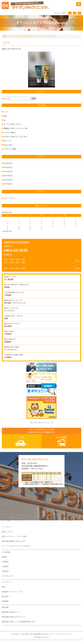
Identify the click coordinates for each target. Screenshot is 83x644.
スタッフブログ (43, 36)
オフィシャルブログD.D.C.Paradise (21, 36)
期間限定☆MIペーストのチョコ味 (15, 128)
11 (53, 221)
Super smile (8, 145)
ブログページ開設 (10, 149)
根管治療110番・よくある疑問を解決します (19, 622)
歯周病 (4, 557)
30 (30, 229)
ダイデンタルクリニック (42, 423)
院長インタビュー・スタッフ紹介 (14, 536)
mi (4, 120)
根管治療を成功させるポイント (14, 617)
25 (53, 226)
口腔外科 (5, 571)
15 (19, 223)
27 (76, 226)
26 (64, 226)
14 (7, 223)
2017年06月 (8, 184)
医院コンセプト (8, 532)
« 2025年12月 (7, 231)
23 (30, 226)
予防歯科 (5, 562)
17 (41, 223)
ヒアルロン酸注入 (10, 132)
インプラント (7, 582)
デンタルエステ (8, 576)
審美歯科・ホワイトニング (12, 592)
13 (76, 221)
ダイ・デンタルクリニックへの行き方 (16, 546)
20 (76, 223)
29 (19, 229)
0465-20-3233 (16, 250)
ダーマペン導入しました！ (13, 124)
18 (53, 223)
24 (41, 226)
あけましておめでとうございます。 (16, 136)
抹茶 (5, 116)
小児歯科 (5, 566)
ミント (6, 112)
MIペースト (8, 141)
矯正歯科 (5, 596)
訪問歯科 (5, 601)
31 (41, 229)
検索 (34, 98)
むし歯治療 (6, 552)
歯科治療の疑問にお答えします (14, 541)
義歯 (3, 587)
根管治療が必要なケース (11, 612)
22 (19, 226)
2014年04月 (8, 163)
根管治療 (5, 607)
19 (64, 223)
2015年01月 (8, 167)
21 (7, 226)
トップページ (7, 527)
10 (41, 221)
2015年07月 (8, 176)
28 (7, 229)
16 (30, 223)
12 (64, 221)
